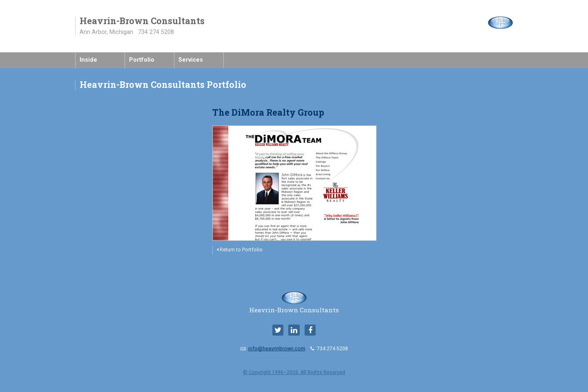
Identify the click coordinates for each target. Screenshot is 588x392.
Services (191, 60)
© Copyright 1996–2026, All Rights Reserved (294, 372)
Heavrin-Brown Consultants (294, 307)
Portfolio (142, 60)
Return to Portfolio (240, 250)
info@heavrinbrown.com (277, 349)
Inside (88, 60)
